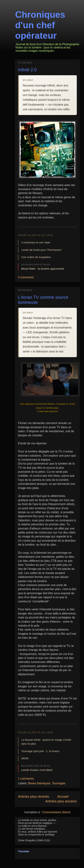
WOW (25, 758)
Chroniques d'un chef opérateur (40, 25)
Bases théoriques (39, 783)
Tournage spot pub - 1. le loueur (40, 751)
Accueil (63, 796)
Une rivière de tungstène (36, 257)
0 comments (26, 277)
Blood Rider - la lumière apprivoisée (43, 269)
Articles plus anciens (61, 801)
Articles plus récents (34, 796)
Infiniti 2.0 (27, 70)
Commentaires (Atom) (56, 812)
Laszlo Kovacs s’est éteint (37, 770)
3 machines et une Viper (36, 242)
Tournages (59, 783)
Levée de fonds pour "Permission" (42, 250)
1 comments (26, 779)
